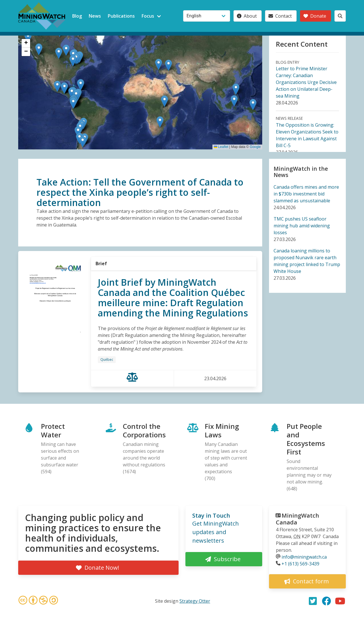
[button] (236, 89)
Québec (107, 360)
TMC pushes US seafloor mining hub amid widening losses (302, 226)
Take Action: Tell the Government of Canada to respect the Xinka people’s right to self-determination (140, 192)
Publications (121, 16)
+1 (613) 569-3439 (300, 564)
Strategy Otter (195, 601)
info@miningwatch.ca (304, 557)
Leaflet (221, 147)
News (95, 16)
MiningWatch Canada (297, 519)
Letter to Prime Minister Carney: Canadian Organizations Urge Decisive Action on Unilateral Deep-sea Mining (306, 82)
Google (255, 147)
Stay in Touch (211, 515)
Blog (77, 16)
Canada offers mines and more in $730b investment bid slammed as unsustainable (306, 194)
